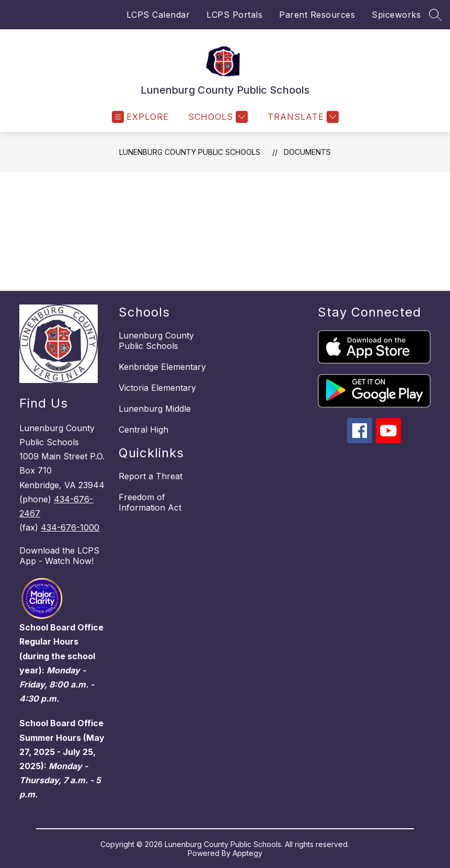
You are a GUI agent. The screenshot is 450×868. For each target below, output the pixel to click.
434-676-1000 (70, 527)
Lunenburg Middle (155, 409)
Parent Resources (317, 15)
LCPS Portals (234, 15)
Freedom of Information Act (150, 502)
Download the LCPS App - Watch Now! (59, 556)
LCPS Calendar (158, 15)
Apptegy (247, 853)
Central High (143, 430)
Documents (307, 152)
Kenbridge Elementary (162, 367)
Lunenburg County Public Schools (190, 152)
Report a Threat (151, 476)
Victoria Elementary (157, 388)
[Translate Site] (302, 117)
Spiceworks (396, 15)
